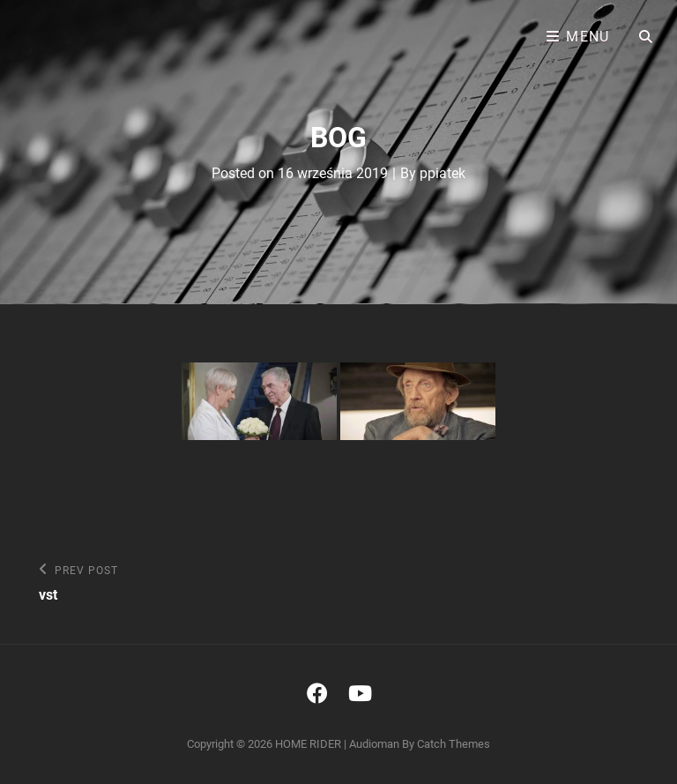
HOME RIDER (308, 744)
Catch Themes (454, 744)
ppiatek (443, 173)
